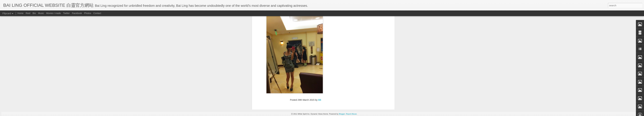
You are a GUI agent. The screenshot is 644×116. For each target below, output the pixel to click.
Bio (34, 13)
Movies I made (54, 13)
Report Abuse (351, 114)
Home (20, 13)
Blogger (342, 114)
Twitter (66, 13)
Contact (97, 13)
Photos (88, 13)
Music (41, 13)
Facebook (77, 13)
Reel (28, 13)
